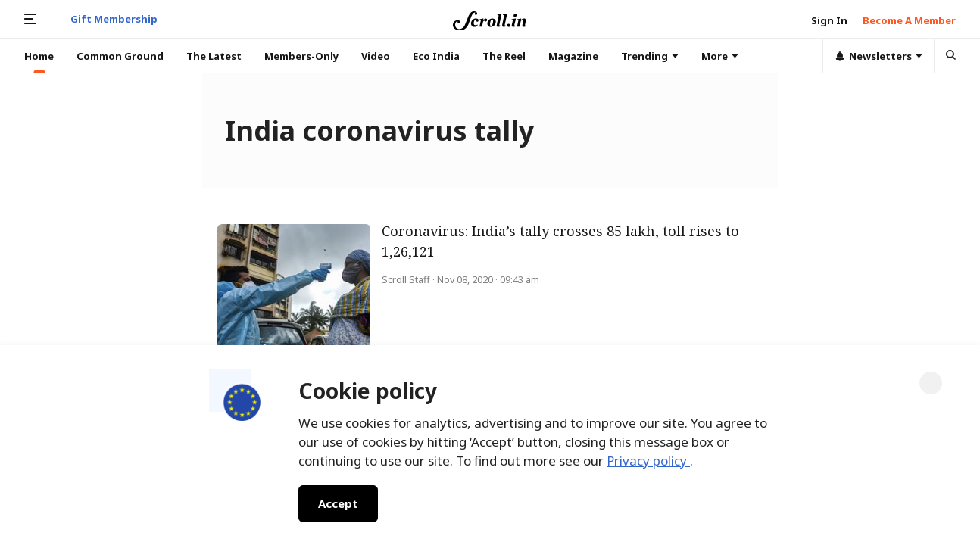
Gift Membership (114, 19)
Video (376, 56)
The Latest (214, 56)
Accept (338, 503)
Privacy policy (648, 461)
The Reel (504, 56)
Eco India (436, 56)
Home (39, 56)
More (720, 56)
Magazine (573, 56)
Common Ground (120, 56)
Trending (650, 56)
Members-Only (301, 56)
